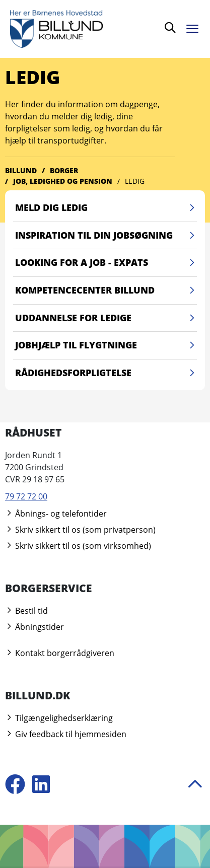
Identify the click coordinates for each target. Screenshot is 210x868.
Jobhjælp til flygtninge (106, 345)
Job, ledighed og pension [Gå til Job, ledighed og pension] (63, 181)
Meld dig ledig (106, 208)
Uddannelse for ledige (106, 318)
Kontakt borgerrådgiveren (60, 653)
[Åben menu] (195, 27)
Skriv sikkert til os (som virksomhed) (78, 546)
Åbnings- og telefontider (56, 514)
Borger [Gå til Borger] (64, 170)
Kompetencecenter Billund (106, 291)
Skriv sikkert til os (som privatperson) (80, 530)
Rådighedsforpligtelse (106, 373)
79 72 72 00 (26, 496)
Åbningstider (34, 627)
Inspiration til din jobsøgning (106, 236)
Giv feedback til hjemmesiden (66, 734)
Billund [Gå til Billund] (21, 170)
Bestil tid (26, 611)
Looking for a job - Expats (106, 263)
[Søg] (170, 29)
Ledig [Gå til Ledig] (135, 181)
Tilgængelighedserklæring (59, 718)
